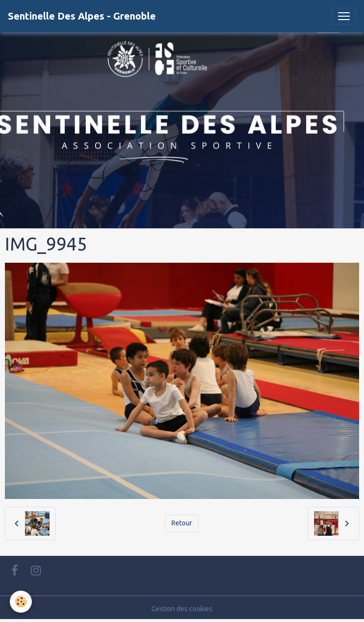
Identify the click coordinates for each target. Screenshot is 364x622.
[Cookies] (21, 602)
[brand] (82, 16)
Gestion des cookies (182, 609)
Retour (182, 523)
